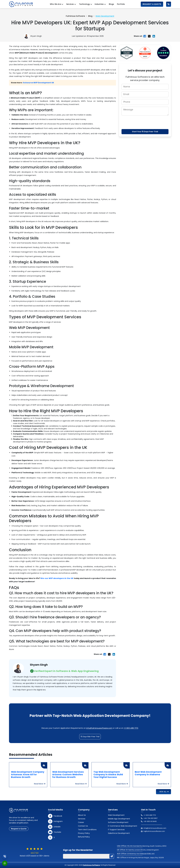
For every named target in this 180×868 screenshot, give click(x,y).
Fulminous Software (75, 16)
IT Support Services (116, 830)
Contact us (83, 826)
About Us (82, 815)
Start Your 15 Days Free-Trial (145, 132)
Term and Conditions (87, 830)
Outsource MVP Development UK (38, 83)
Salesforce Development (119, 833)
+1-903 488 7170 (131, 728)
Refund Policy (84, 837)
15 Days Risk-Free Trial (90, 737)
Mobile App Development (119, 819)
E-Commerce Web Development (123, 826)
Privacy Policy (84, 833)
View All (164, 792)
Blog (90, 16)
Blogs (111, 4)
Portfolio (121, 4)
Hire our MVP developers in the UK (57, 578)
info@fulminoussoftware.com (99, 728)
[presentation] (145, 122)
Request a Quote (152, 4)
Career (81, 822)
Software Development (118, 822)
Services (82, 819)
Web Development (105, 16)
